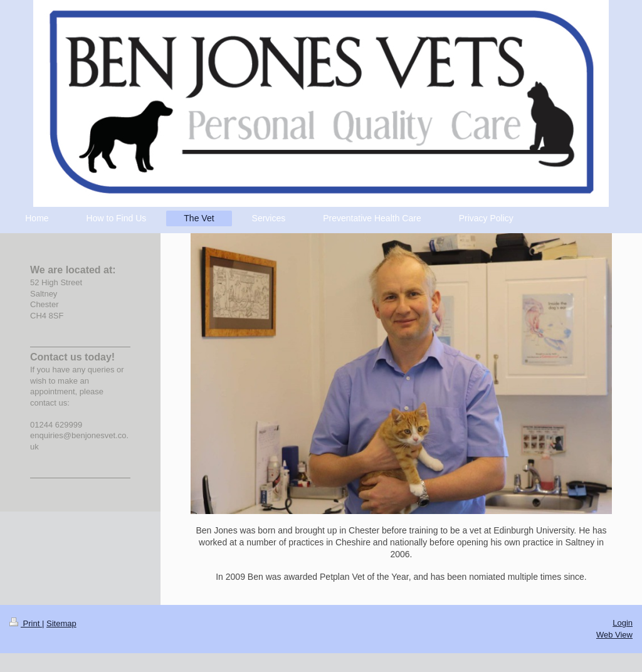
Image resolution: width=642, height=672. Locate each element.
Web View (614, 635)
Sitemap (61, 623)
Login (623, 623)
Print (26, 623)
